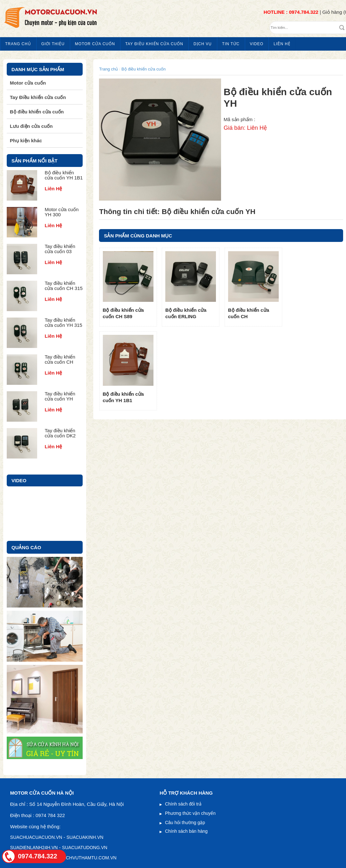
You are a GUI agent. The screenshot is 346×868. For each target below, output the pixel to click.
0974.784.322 (37, 856)
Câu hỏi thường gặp (185, 823)
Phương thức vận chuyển (190, 813)
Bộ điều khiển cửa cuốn (144, 69)
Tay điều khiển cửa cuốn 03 (60, 249)
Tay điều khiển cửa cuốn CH (60, 359)
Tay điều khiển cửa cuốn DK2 (60, 433)
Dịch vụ (203, 44)
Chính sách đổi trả (183, 804)
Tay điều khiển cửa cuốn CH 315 (64, 286)
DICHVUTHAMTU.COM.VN (89, 858)
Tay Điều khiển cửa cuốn (154, 44)
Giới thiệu (53, 44)
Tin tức (231, 44)
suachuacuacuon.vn (36, 837)
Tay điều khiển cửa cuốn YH (60, 396)
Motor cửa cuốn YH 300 (62, 212)
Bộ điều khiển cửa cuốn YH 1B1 (64, 175)
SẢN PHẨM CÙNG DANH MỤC (138, 236)
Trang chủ (18, 44)
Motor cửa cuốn (95, 44)
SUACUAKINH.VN (85, 837)
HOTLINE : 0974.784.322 (291, 12)
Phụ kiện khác (26, 141)
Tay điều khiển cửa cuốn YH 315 (64, 322)
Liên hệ (282, 44)
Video (257, 44)
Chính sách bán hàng (186, 831)
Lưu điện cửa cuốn (31, 126)
